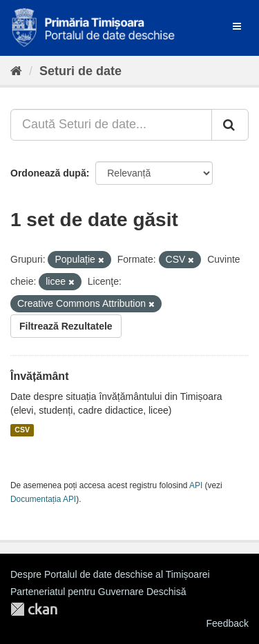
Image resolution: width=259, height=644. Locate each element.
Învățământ (39, 376)
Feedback (228, 623)
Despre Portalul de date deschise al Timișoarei (110, 574)
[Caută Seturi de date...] (111, 125)
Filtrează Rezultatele (66, 326)
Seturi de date (80, 71)
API (196, 485)
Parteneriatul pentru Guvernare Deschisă (98, 592)
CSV (22, 430)
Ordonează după (48, 173)
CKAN (34, 609)
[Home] (16, 71)
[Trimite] (230, 125)
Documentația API (43, 499)
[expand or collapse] (237, 26)
